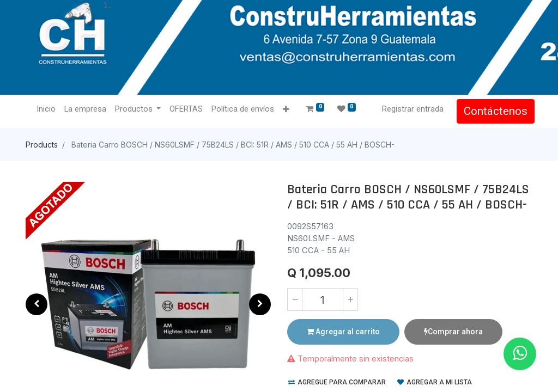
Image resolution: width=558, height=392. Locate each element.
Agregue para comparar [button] (337, 382)
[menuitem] (48, 109)
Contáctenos (493, 111)
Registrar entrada (411, 109)
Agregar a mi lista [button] (435, 382)
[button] (289, 110)
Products (42, 145)
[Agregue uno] (350, 299)
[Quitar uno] (295, 299)
